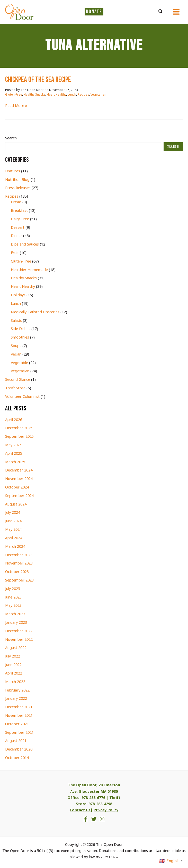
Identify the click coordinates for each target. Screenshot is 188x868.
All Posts (16, 408)
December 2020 (19, 749)
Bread (16, 202)
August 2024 (16, 504)
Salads (16, 321)
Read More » (16, 106)
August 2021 (16, 741)
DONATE (94, 12)
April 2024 (14, 538)
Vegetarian (98, 95)
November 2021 (19, 716)
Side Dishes (21, 329)
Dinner (16, 236)
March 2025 (15, 462)
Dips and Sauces (25, 245)
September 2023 (19, 580)
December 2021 (19, 707)
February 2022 (17, 690)
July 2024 (13, 513)
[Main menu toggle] (176, 12)
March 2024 (15, 547)
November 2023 (19, 563)
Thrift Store (15, 388)
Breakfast (19, 211)
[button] (161, 12)
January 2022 (16, 699)
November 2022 (19, 640)
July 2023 (13, 589)
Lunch (72, 95)
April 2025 (14, 454)
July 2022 (13, 656)
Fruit (15, 253)
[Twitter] (94, 819)
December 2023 (19, 555)
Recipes (83, 95)
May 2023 (13, 606)
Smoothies (20, 338)
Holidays (18, 295)
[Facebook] (86, 819)
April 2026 (14, 420)
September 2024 (19, 496)
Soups (16, 346)
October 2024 (17, 487)
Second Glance (18, 380)
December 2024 (19, 470)
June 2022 (13, 665)
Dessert (18, 228)
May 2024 (13, 530)
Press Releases (18, 188)
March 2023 (15, 614)
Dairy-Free (20, 219)
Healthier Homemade (29, 270)
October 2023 (17, 572)
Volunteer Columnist (22, 397)
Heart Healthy (56, 95)
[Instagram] (102, 819)
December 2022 (19, 631)
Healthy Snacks (34, 95)
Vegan (16, 355)
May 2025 (13, 445)
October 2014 (17, 758)
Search (11, 138)
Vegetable (19, 363)
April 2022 (14, 673)
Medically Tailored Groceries (35, 312)
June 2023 (13, 597)
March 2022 (15, 682)
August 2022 (16, 648)
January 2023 (16, 623)
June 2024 (13, 521)
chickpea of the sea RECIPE (38, 80)
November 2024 (19, 479)
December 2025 (19, 428)
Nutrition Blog (17, 180)
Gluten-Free (14, 95)
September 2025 (19, 437)
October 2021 (17, 724)
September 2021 (19, 733)
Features (13, 171)
